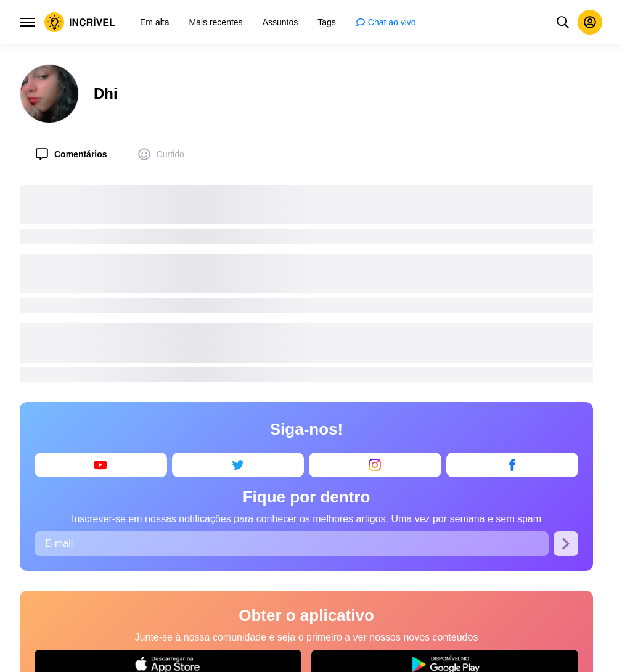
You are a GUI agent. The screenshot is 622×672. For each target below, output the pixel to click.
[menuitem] (71, 154)
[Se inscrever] (566, 544)
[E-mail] (292, 544)
